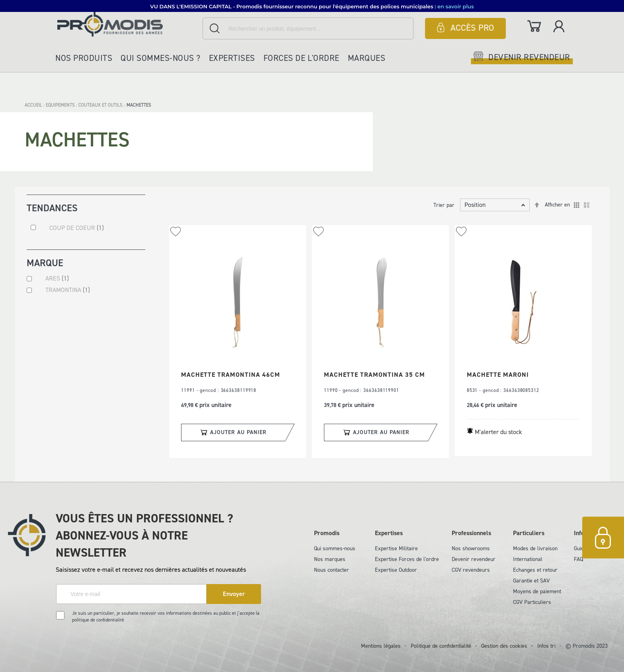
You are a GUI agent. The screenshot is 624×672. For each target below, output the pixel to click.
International (528, 559)
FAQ (578, 559)
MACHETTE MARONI (498, 375)
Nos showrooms (471, 548)
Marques (367, 58)
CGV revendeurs (471, 570)
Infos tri (546, 646)
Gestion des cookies (504, 646)
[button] (176, 231)
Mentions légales (381, 646)
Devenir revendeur (474, 559)
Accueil (34, 105)
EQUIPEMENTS (61, 105)
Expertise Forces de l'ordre (407, 559)
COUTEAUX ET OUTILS (101, 105)
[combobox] (308, 28)
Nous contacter (331, 570)
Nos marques (330, 559)
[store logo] (128, 24)
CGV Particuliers (532, 602)
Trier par (444, 205)
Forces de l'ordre (301, 58)
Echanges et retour (535, 570)
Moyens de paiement (537, 591)
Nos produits (84, 58)
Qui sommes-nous (335, 548)
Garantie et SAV (531, 581)
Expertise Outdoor (396, 570)
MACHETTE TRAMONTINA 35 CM (374, 375)
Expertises (232, 58)
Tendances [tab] (52, 207)
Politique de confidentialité (441, 646)
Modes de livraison (535, 548)
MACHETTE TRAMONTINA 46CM (231, 375)
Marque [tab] (45, 264)
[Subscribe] (234, 594)
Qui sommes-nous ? (161, 58)
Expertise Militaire (396, 548)
